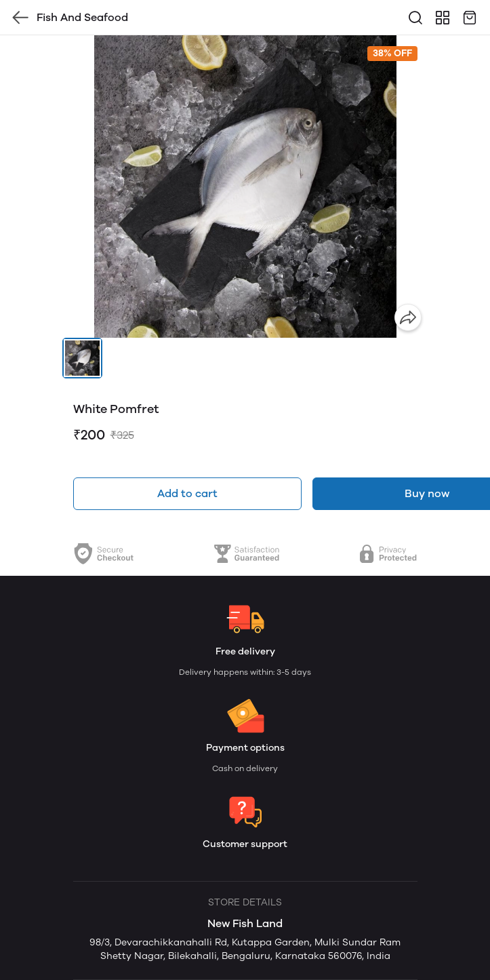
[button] (83, 358)
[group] (245, 187)
